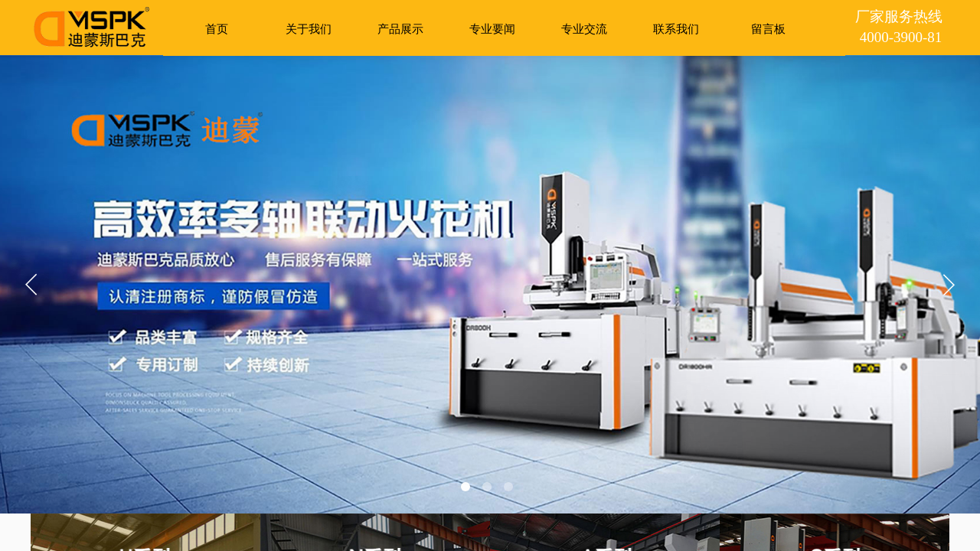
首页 (217, 29)
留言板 (768, 29)
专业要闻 (492, 29)
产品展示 (400, 29)
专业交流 (584, 29)
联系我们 (676, 29)
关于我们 (309, 29)
